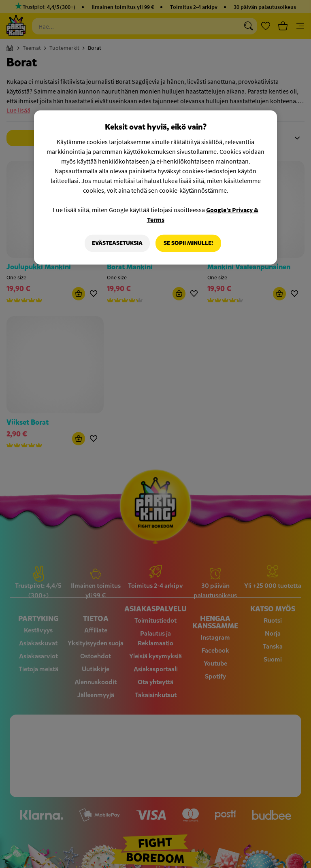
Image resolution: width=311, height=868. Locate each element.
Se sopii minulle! (188, 243)
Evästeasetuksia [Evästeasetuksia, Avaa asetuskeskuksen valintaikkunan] (117, 243)
